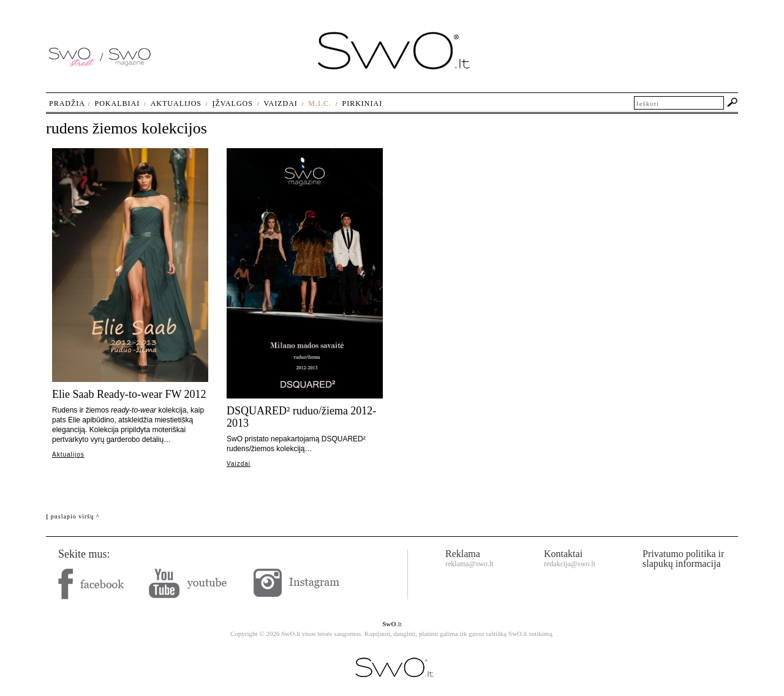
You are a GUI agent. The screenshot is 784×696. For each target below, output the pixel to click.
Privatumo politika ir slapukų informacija (683, 559)
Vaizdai (239, 464)
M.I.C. (320, 103)
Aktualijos (68, 455)
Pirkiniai (363, 103)
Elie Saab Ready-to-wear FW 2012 (129, 394)
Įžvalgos (232, 103)
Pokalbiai (118, 103)
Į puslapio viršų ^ (73, 516)
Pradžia (67, 103)
